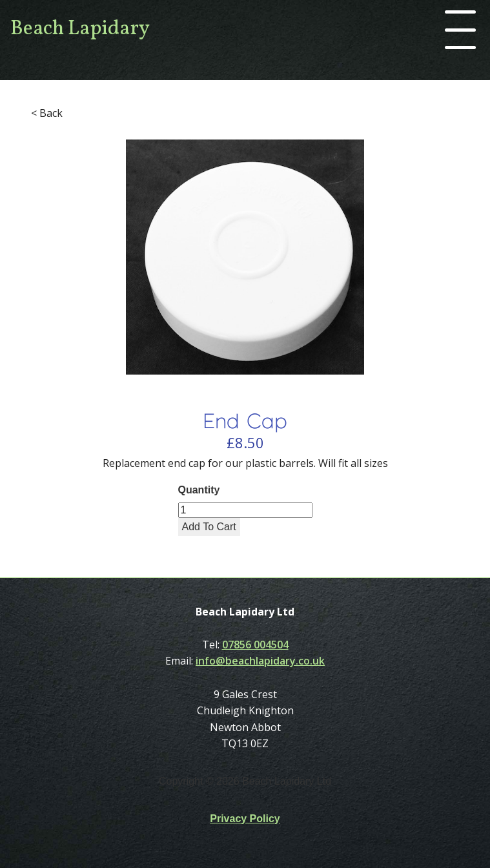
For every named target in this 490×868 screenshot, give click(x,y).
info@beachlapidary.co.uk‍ (260, 661)
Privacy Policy (245, 819)
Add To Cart (209, 527)
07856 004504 (255, 645)
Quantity (199, 490)
